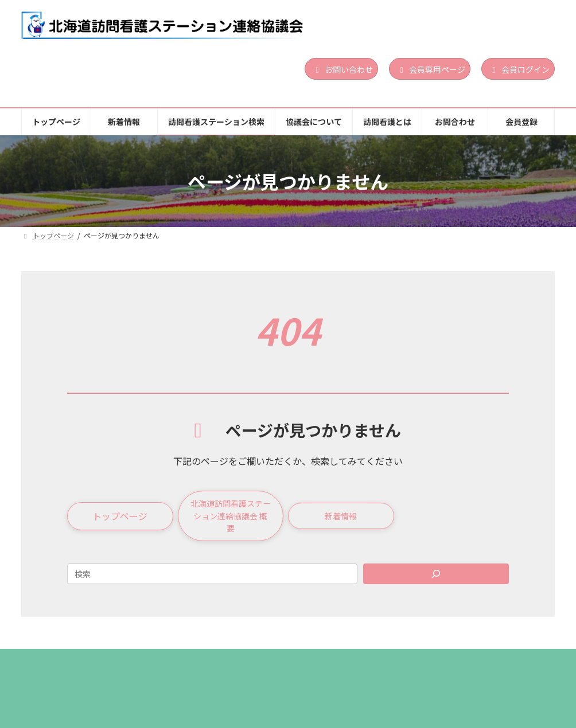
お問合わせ (471, 668)
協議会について (320, 668)
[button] (120, 519)
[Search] (436, 580)
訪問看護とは (399, 668)
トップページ (59, 668)
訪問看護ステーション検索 (217, 668)
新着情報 (126, 668)
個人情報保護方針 (66, 676)
